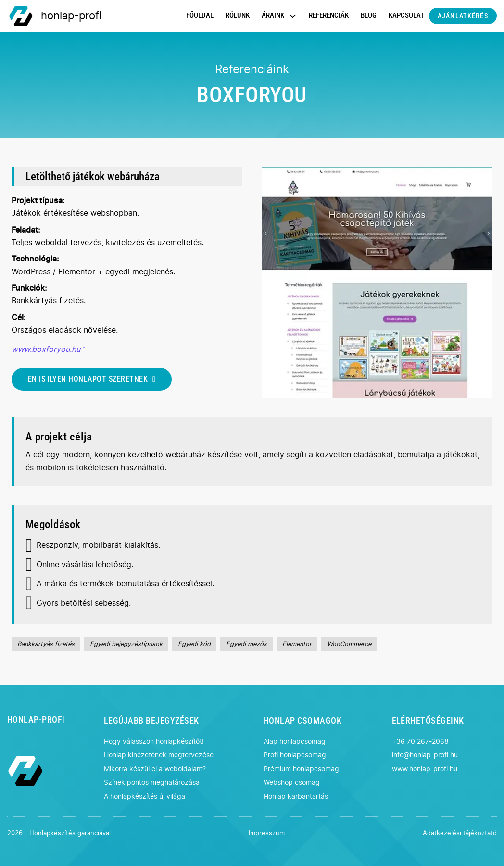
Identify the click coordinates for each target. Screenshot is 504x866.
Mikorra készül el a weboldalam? (155, 769)
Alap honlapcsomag (295, 742)
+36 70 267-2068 (420, 742)
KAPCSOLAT (406, 15)
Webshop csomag (292, 782)
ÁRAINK (273, 15)
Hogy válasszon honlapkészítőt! (154, 742)
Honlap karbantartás (296, 796)
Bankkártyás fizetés (46, 644)
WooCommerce (349, 644)
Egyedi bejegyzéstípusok (126, 644)
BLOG (369, 15)
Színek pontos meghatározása (152, 782)
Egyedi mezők (246, 644)
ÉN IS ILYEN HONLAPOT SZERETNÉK (92, 379)
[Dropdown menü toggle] (293, 16)
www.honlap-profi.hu (425, 769)
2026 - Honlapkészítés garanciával (59, 834)
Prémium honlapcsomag (301, 769)
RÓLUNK (238, 15)
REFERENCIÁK (329, 15)
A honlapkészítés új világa (145, 796)
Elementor (297, 644)
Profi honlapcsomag (295, 755)
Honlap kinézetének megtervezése (159, 755)
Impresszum (267, 834)
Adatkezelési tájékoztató (460, 834)
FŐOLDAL (200, 15)
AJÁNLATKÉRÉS (463, 16)
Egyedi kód (194, 644)
